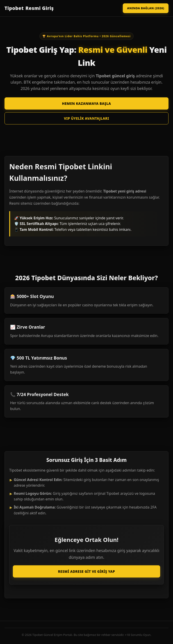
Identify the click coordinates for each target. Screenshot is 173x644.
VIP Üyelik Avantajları (87, 118)
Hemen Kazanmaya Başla (86, 103)
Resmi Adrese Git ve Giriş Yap (87, 571)
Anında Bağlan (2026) (146, 8)
